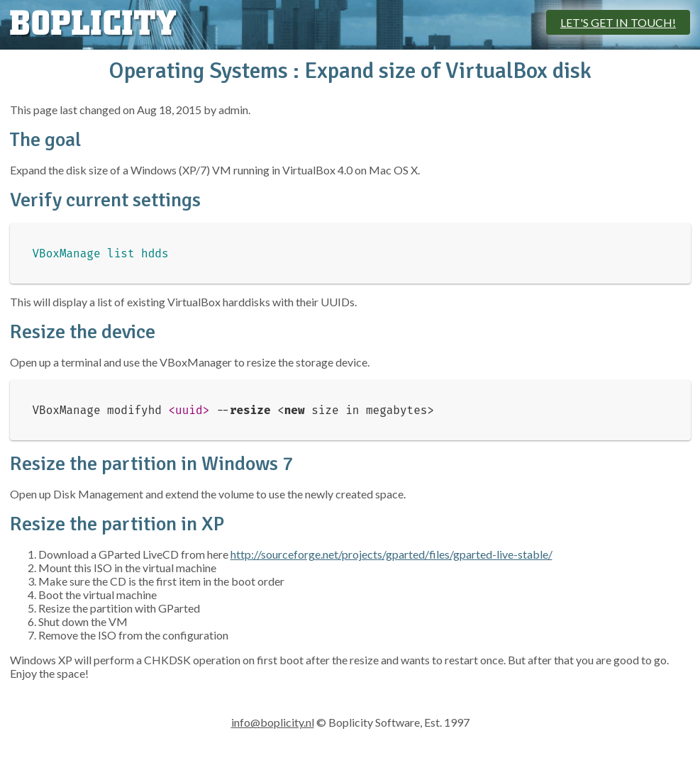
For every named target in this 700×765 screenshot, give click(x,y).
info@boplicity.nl (273, 722)
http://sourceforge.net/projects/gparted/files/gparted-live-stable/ (391, 554)
